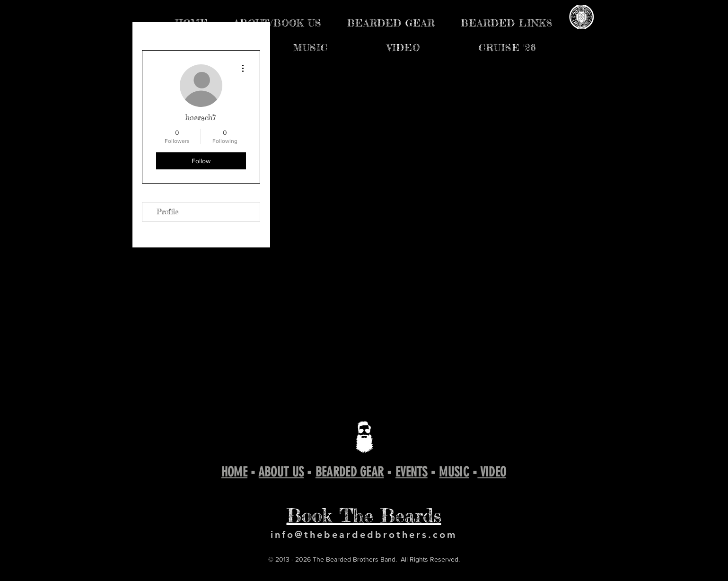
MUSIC (454, 472)
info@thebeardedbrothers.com (364, 535)
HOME (234, 472)
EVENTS (412, 472)
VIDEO (492, 472)
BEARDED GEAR (350, 472)
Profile (168, 212)
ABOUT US (281, 472)
